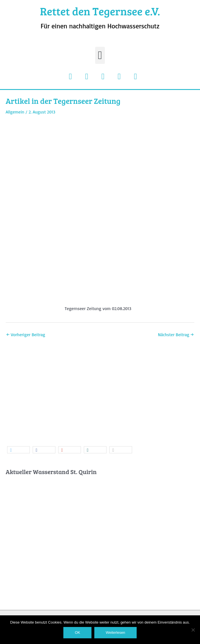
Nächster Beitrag (176, 334)
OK (77, 633)
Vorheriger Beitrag (26, 334)
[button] (100, 55)
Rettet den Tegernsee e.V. (100, 11)
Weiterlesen (115, 633)
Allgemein (15, 112)
